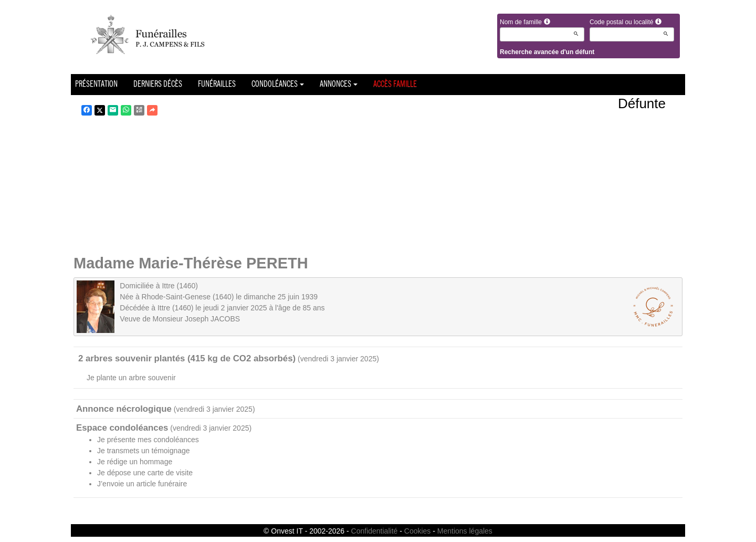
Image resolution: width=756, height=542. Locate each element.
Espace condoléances (122, 428)
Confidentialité (375, 531)
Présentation (96, 85)
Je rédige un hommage (135, 462)
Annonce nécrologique (124, 409)
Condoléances (278, 85)
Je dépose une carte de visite (145, 473)
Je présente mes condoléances (148, 440)
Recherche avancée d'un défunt (547, 52)
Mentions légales (465, 531)
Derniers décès (158, 85)
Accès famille (395, 85)
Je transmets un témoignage (144, 451)
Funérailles (217, 85)
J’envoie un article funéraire (142, 484)
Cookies (418, 531)
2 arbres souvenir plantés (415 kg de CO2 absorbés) (187, 358)
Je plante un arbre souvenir (131, 378)
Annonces (339, 85)
